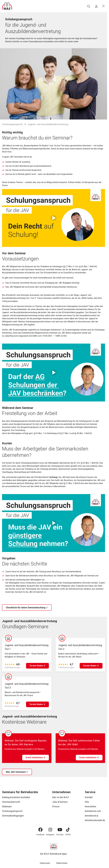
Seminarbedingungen (13, 816)
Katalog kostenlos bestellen (16, 797)
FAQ (87, 802)
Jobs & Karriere (60, 802)
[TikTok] (68, 830)
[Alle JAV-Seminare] (17, 772)
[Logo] (7, 6)
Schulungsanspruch (12, 124)
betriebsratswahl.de (95, 820)
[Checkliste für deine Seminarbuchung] (27, 608)
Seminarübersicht (11, 802)
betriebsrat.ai (92, 816)
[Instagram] (50, 830)
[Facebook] (40, 830)
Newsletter (91, 806)
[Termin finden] (37, 666)
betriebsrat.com (93, 811)
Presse (56, 806)
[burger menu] (103, 6)
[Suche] (89, 6)
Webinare (7, 806)
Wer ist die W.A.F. (61, 797)
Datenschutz (62, 863)
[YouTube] (60, 830)
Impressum (45, 863)
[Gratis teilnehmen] (36, 758)
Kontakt (89, 797)
